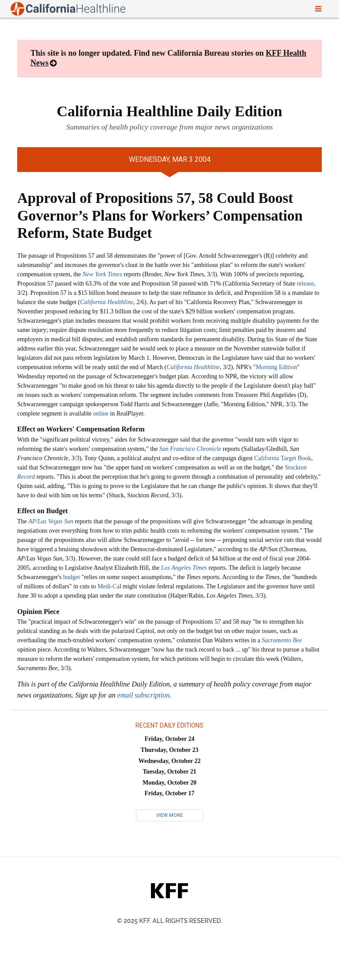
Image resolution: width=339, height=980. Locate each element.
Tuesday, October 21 (169, 772)
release (305, 284)
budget (72, 577)
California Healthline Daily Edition (170, 111)
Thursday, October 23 (170, 750)
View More (169, 815)
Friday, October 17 (170, 793)
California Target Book (283, 458)
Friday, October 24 (170, 739)
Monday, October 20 (169, 783)
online (101, 414)
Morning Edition (276, 367)
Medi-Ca (109, 586)
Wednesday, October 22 (170, 761)
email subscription (144, 695)
